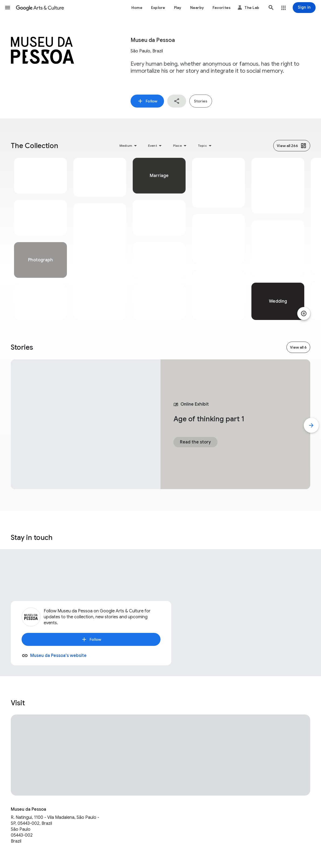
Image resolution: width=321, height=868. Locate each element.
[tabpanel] (40, 239)
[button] (8, 8)
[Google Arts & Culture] (40, 8)
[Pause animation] (304, 313)
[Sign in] (304, 8)
